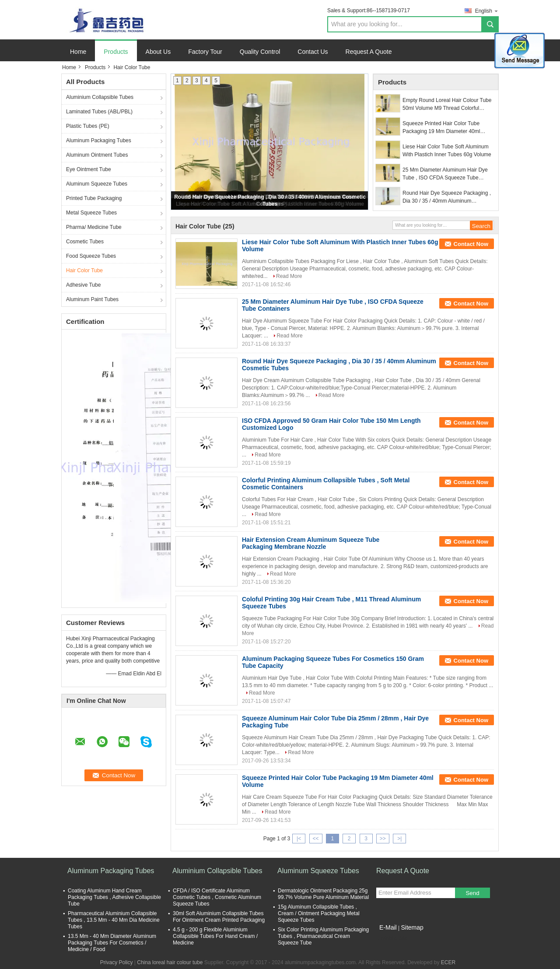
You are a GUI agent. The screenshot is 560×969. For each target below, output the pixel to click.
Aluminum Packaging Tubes (99, 140)
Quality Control (260, 52)
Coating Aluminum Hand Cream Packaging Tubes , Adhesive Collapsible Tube (114, 897)
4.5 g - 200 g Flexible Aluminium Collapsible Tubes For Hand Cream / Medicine (215, 936)
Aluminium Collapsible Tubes (100, 97)
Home (78, 52)
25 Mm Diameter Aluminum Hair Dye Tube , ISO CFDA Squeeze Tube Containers (445, 174)
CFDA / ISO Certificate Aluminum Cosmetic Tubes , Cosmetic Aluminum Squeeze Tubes (217, 897)
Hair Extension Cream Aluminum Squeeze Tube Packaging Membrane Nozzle (311, 543)
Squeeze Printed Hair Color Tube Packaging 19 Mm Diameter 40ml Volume (441, 128)
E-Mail (388, 927)
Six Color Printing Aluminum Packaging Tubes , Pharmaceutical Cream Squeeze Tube (323, 936)
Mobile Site (392, 938)
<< (315, 839)
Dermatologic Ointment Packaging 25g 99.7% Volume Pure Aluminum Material (323, 894)
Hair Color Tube (84, 270)
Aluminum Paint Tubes (92, 299)
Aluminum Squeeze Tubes (97, 184)
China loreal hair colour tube (170, 962)
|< (299, 839)
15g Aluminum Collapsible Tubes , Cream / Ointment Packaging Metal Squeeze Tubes (319, 913)
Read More (289, 276)
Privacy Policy (117, 962)
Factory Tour (205, 52)
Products (116, 52)
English (487, 11)
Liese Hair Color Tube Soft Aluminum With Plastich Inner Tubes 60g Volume (447, 151)
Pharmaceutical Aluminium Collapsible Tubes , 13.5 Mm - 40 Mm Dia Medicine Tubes (114, 920)
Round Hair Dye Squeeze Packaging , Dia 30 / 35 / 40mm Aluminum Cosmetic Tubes (447, 197)
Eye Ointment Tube (89, 169)
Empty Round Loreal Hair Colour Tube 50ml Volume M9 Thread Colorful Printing (447, 105)
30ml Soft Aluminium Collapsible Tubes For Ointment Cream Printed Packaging (219, 917)
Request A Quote (369, 52)
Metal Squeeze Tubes (91, 213)
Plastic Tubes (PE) (88, 126)
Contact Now (471, 244)
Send (472, 893)
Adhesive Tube (83, 285)
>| (399, 839)
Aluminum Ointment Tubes (97, 155)
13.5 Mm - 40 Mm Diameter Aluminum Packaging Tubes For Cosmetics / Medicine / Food (112, 943)
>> (383, 839)
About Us (158, 52)
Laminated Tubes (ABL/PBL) (99, 112)
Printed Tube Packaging (94, 198)
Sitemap (412, 927)
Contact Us (313, 52)
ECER (448, 962)
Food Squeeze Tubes (91, 256)
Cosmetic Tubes (85, 242)
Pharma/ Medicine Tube (94, 227)
